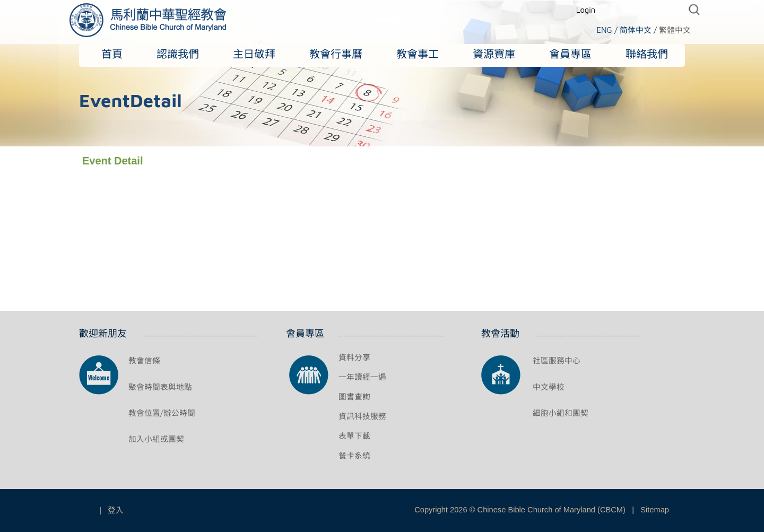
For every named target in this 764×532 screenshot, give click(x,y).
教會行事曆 (336, 54)
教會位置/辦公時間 (162, 413)
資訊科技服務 (362, 416)
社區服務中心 (557, 360)
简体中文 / (638, 30)
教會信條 (144, 360)
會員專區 (570, 54)
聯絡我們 (647, 54)
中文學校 (549, 387)
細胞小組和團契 (561, 413)
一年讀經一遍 (362, 377)
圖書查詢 (354, 396)
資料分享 (354, 357)
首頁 (112, 54)
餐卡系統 (354, 455)
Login (586, 10)
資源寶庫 (494, 54)
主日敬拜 (254, 54)
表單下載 (354, 436)
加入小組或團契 (156, 439)
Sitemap (655, 510)
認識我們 (178, 54)
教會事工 (418, 54)
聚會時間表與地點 (160, 387)
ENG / (607, 30)
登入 (116, 510)
